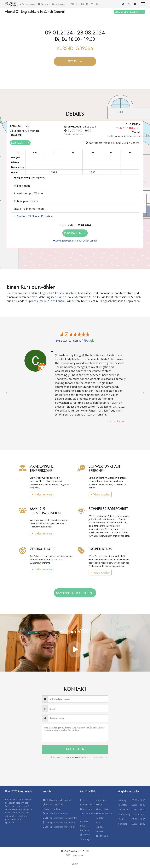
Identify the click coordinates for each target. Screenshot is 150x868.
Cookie (99, 831)
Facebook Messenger (55, 813)
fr (82, 4)
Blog (82, 826)
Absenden (75, 749)
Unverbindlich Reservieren (129, 12)
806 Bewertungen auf (75, 341)
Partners (85, 830)
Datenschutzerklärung (74, 757)
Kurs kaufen (20, 143)
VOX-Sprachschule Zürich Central (60, 818)
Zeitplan (100, 818)
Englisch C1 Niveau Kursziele (33, 216)
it (87, 4)
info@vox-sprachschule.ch (57, 800)
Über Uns (101, 800)
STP (98, 822)
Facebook (44, 4)
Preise (83, 800)
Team (99, 804)
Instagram (59, 4)
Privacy (100, 827)
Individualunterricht (90, 804)
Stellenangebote (104, 813)
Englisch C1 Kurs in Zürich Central (61, 293)
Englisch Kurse (55, 297)
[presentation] (7, 393)
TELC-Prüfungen (88, 813)
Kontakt (84, 821)
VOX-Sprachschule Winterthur (59, 827)
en (72, 4)
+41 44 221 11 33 (53, 804)
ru (97, 4)
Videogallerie (102, 809)
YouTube (102, 836)
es (92, 4)
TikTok (85, 835)
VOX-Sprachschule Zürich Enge (59, 822)
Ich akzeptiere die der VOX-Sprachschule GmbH (79, 757)
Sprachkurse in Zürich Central (47, 301)
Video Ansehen (37, 494)
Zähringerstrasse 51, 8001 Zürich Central (75, 241)
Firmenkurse (86, 809)
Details (75, 61)
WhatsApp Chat (52, 809)
